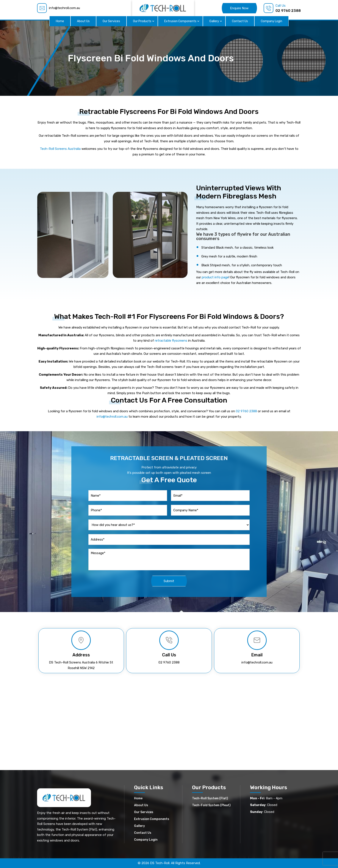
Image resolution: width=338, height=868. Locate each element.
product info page (215, 277)
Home (60, 21)
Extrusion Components (180, 21)
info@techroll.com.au (112, 417)
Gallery (214, 21)
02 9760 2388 (246, 411)
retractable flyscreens (171, 341)
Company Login (271, 21)
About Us (83, 21)
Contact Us (240, 21)
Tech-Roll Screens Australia (60, 149)
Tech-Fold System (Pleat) (211, 805)
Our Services (111, 21)
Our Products (142, 21)
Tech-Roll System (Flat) (210, 798)
